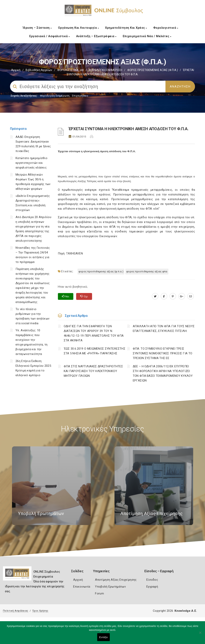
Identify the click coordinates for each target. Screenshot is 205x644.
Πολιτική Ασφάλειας (16, 611)
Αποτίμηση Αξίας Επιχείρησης (116, 580)
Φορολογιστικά (166, 28)
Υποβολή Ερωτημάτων (110, 587)
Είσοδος (152, 580)
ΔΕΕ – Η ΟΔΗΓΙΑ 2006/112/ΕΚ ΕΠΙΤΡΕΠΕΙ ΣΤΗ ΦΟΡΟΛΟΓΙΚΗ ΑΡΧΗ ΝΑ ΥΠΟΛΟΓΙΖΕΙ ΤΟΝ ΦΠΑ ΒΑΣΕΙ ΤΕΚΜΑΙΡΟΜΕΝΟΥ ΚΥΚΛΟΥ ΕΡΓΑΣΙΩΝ (163, 373)
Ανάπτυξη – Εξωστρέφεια (96, 36)
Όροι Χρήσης (40, 611)
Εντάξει (103, 637)
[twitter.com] (155, 296)
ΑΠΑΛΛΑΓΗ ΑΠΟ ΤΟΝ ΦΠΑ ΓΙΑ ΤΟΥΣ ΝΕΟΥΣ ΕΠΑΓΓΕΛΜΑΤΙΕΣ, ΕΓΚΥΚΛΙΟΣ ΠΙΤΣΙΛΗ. (164, 329)
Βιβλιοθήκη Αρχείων (39, 70)
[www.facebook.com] (164, 296)
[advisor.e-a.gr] (191, 296)
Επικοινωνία (82, 587)
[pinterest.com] (173, 296)
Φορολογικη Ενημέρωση (55, 96)
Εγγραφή (152, 587)
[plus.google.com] (182, 296)
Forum (99, 593)
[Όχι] (200, 635)
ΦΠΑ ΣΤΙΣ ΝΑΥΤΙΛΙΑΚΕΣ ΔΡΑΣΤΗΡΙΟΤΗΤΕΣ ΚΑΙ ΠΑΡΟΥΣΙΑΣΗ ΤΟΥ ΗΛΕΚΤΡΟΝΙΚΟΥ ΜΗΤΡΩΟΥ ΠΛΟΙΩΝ (93, 371)
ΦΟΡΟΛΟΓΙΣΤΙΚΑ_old (70, 70)
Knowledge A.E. (186, 611)
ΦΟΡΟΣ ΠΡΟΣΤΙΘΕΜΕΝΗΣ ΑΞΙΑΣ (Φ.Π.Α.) (153, 70)
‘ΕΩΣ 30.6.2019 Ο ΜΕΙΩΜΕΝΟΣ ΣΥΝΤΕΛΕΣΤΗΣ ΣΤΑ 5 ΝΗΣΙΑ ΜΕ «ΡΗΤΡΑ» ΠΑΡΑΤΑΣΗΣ (95, 351)
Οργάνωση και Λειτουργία (78, 28)
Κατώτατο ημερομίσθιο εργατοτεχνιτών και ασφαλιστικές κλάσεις (31, 163)
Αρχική (16, 70)
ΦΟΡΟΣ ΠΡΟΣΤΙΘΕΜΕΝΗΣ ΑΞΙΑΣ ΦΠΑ (147, 271)
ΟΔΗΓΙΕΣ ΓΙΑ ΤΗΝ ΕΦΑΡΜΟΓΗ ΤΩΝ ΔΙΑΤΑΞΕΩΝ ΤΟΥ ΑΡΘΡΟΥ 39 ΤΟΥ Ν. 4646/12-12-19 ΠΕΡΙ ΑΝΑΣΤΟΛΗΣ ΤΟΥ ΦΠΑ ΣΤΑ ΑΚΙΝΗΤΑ (94, 333)
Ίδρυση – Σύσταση (37, 28)
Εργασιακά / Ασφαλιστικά (50, 36)
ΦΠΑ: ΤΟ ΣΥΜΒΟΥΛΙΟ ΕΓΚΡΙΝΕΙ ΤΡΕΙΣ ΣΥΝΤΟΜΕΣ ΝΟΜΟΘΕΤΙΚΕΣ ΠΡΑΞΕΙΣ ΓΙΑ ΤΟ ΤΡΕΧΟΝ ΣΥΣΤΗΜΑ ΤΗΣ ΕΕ (163, 353)
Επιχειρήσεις (80, 96)
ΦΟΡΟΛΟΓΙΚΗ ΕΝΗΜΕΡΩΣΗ (105, 70)
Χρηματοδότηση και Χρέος (126, 28)
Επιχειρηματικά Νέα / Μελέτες (147, 36)
